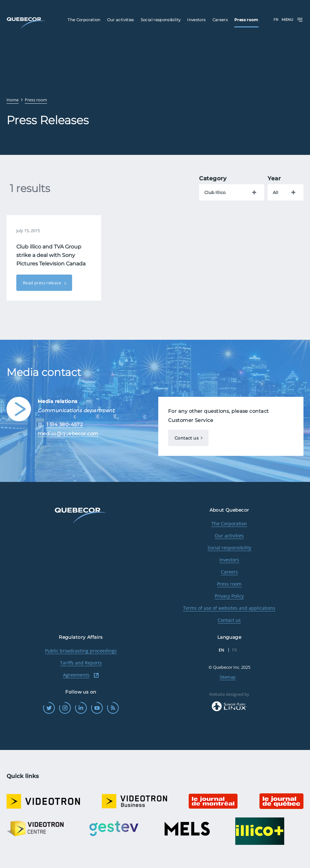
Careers (229, 572)
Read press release (42, 283)
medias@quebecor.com (68, 434)
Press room (229, 584)
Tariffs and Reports (81, 663)
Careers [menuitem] (220, 20)
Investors (229, 560)
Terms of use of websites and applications (229, 608)
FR (276, 20)
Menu (292, 20)
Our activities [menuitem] (121, 20)
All (276, 192)
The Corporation (229, 524)
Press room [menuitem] (246, 20)
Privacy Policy (229, 596)
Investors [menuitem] (196, 20)
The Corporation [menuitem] (84, 20)
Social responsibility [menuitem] (161, 20)
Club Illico (215, 192)
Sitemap (228, 677)
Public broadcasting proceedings (81, 651)
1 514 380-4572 (65, 424)
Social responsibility (229, 548)
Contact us (186, 438)
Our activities (229, 536)
